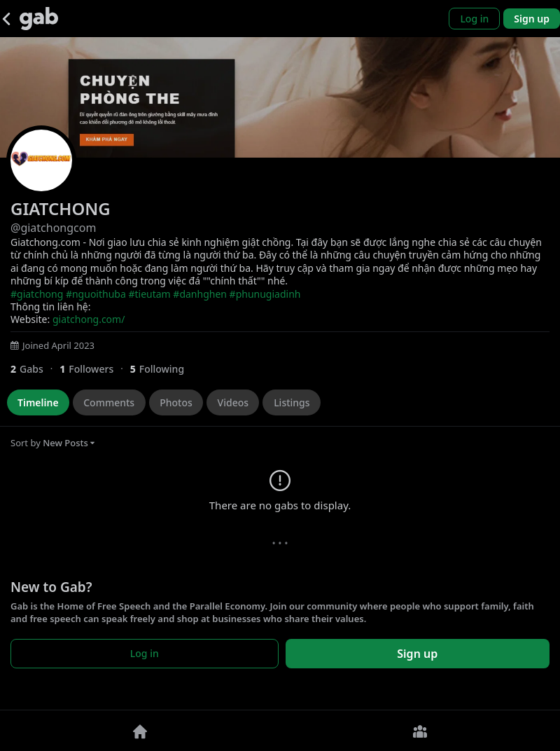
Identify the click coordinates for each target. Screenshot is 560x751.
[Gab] (39, 19)
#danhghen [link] (200, 294)
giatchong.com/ (89, 319)
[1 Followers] (94, 369)
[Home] (140, 731)
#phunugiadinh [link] (265, 294)
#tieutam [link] (149, 294)
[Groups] (420, 731)
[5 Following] (162, 369)
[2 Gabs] (35, 369)
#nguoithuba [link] (96, 294)
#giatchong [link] (37, 294)
